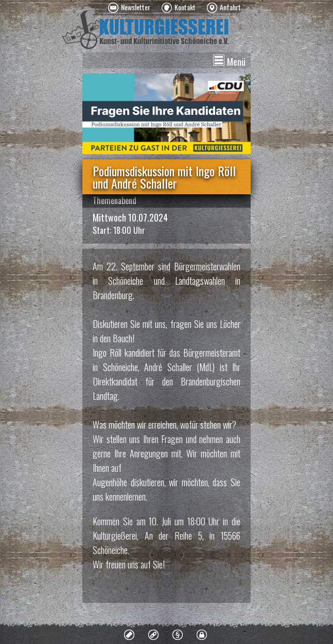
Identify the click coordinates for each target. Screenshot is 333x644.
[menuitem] (129, 8)
